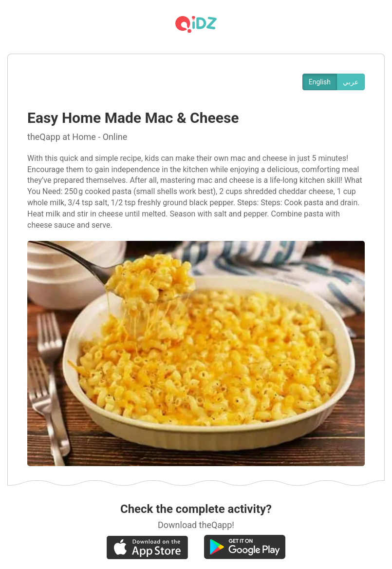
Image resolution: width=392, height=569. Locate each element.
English (320, 82)
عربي (351, 82)
